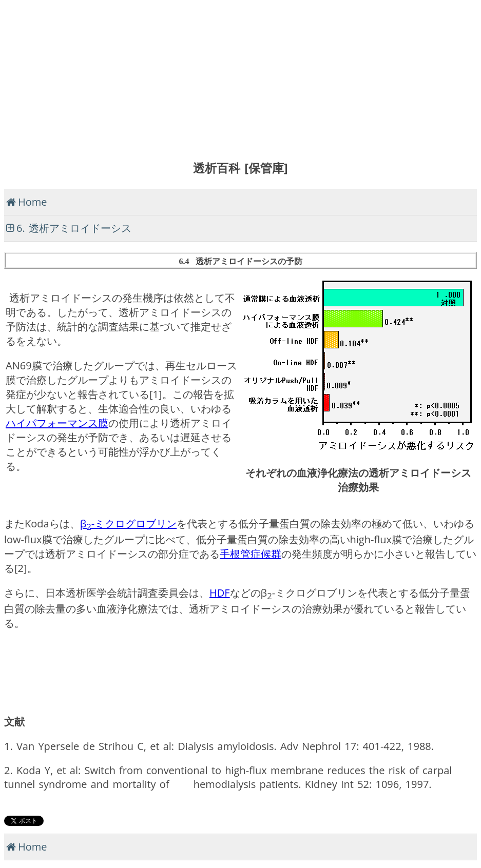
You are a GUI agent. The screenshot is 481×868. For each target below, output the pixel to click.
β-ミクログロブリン (129, 524)
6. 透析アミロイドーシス (74, 228)
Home (33, 202)
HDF (220, 593)
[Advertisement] (241, 76)
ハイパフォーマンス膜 (57, 423)
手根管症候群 (251, 554)
